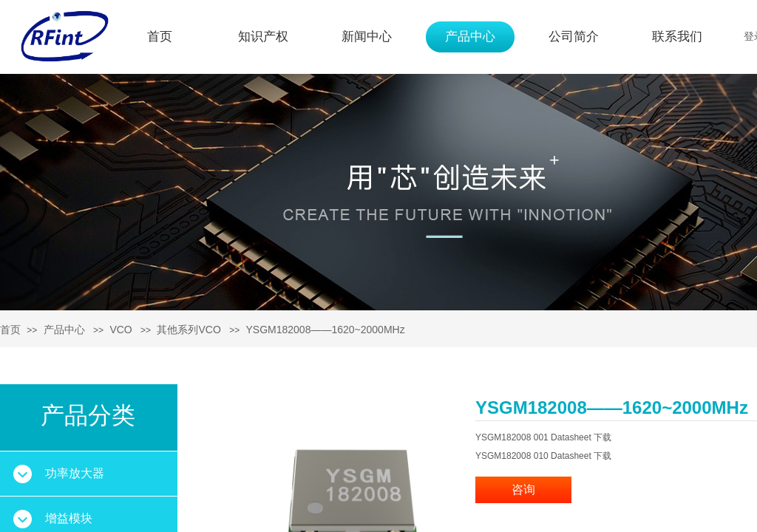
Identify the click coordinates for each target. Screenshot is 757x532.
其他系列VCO (189, 330)
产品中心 (470, 37)
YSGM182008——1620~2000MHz (326, 330)
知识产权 (263, 37)
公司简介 (574, 37)
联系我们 (677, 37)
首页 (160, 37)
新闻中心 (367, 37)
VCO (120, 330)
